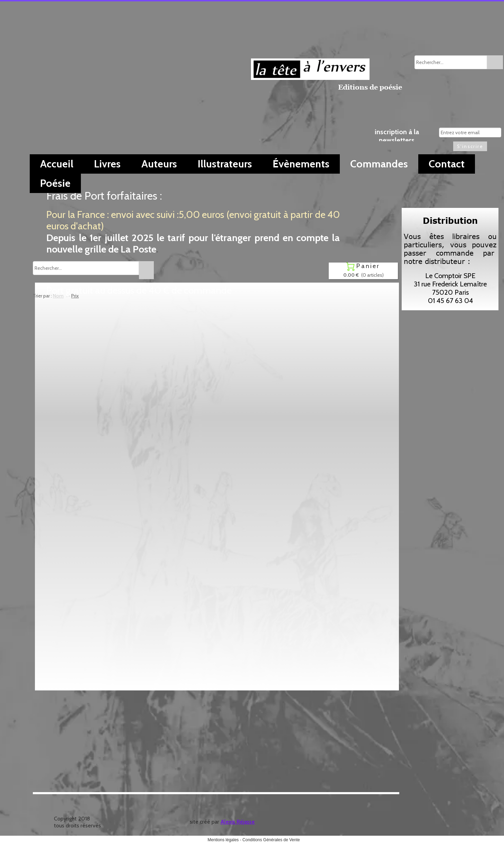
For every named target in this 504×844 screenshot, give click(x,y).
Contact (447, 164)
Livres (107, 164)
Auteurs (159, 164)
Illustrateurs (225, 164)
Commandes (379, 164)
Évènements (301, 164)
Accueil (57, 164)
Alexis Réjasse (238, 822)
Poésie (55, 183)
